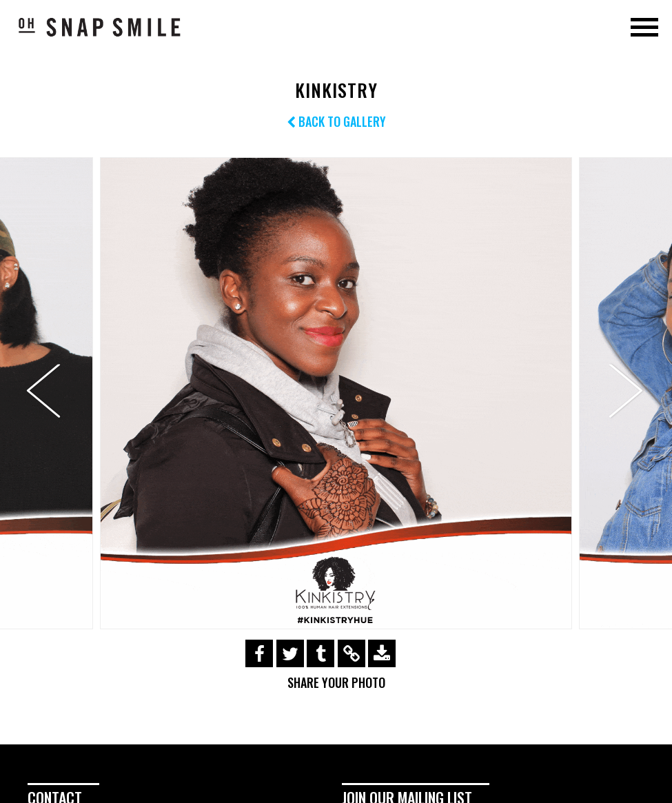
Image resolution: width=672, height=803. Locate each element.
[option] (336, 393)
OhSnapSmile (100, 27)
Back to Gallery (336, 121)
